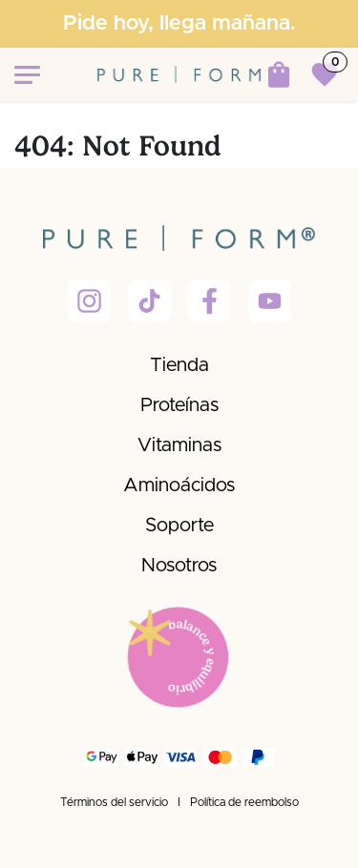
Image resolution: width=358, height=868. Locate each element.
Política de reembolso (244, 802)
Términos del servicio (114, 802)
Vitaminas (179, 445)
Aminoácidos (179, 486)
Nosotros (179, 566)
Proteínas (179, 405)
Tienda (179, 365)
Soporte (179, 526)
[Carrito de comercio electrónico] (279, 74)
